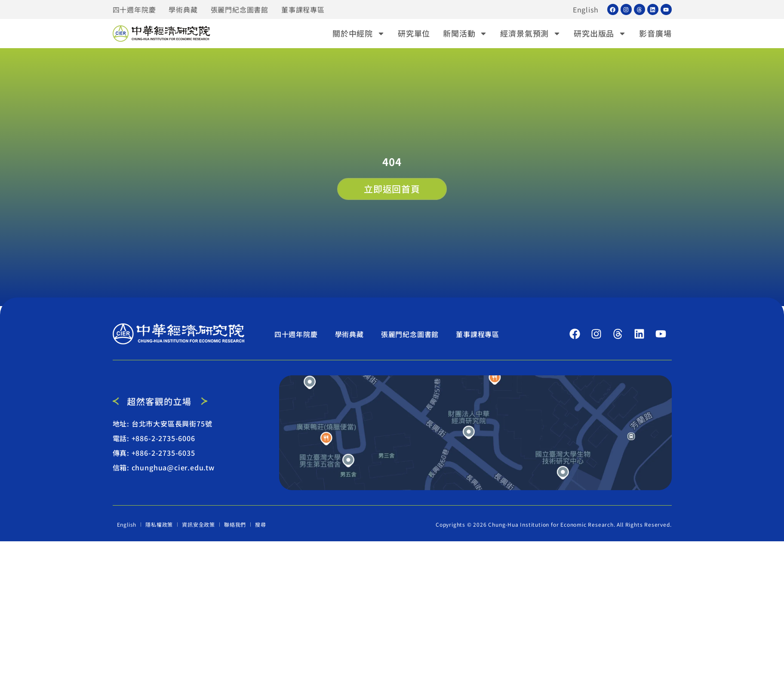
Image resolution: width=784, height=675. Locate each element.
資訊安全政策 (198, 524)
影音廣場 (655, 33)
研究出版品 (600, 33)
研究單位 (414, 33)
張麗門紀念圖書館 (240, 9)
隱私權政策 (159, 524)
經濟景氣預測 (530, 33)
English (586, 9)
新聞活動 (465, 33)
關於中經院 (359, 33)
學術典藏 (183, 9)
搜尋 (261, 524)
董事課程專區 (303, 9)
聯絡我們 (235, 524)
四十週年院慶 (134, 9)
